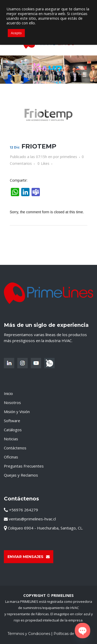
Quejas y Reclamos (21, 475)
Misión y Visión (17, 412)
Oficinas (11, 457)
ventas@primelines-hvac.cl (30, 519)
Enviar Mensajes (29, 557)
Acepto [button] (16, 33)
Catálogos (13, 430)
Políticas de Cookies (72, 634)
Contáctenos (15, 448)
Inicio (8, 393)
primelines (69, 157)
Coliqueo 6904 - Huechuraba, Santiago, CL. (43, 528)
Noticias (11, 439)
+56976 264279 (21, 510)
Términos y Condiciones (29, 634)
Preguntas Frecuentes (24, 466)
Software (12, 421)
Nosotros (12, 402)
